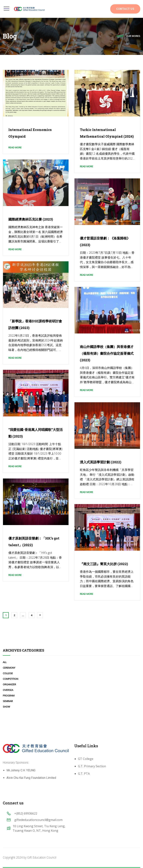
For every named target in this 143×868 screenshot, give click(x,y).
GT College (86, 759)
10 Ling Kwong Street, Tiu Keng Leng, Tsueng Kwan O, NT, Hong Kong (39, 828)
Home (120, 36)
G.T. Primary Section (92, 766)
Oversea (8, 690)
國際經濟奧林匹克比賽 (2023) (31, 219)
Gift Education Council (42, 857)
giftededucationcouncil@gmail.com (38, 820)
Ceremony (9, 668)
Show (6, 707)
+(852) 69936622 (26, 813)
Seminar (8, 701)
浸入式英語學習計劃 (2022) (101, 462)
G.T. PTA (84, 774)
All (5, 662)
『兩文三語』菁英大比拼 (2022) (104, 564)
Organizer (9, 684)
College (8, 673)
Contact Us (125, 9)
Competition (11, 679)
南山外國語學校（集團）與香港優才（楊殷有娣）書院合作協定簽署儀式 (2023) (107, 353)
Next (40, 615)
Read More (15, 147)
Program (9, 696)
